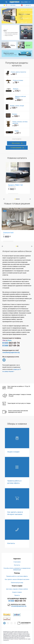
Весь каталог (16, 143)
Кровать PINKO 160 (15, 185)
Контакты (17, 565)
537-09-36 (11, 346)
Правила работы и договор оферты (17, 576)
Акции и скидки (17, 592)
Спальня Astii (8, 233)
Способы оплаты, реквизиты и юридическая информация (17, 569)
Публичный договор (17, 583)
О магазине (17, 562)
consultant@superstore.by (11, 352)
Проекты (17, 595)
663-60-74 (11, 343)
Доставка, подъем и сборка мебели (17, 589)
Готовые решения (16, 148)
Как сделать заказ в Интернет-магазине (17, 579)
